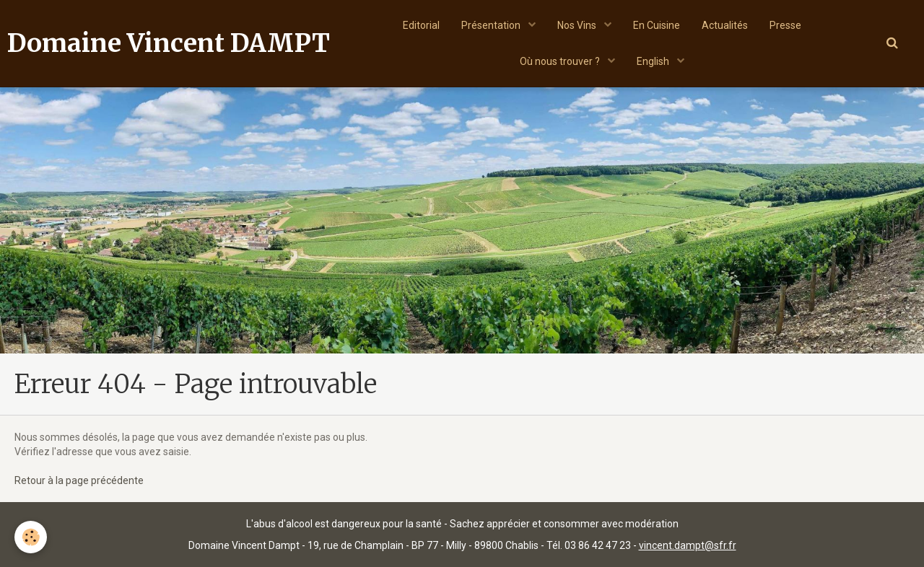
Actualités (725, 25)
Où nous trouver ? (561, 61)
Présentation (492, 25)
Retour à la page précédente (79, 480)
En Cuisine (657, 25)
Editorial (421, 25)
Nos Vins (578, 25)
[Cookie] (31, 537)
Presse (785, 25)
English (654, 61)
